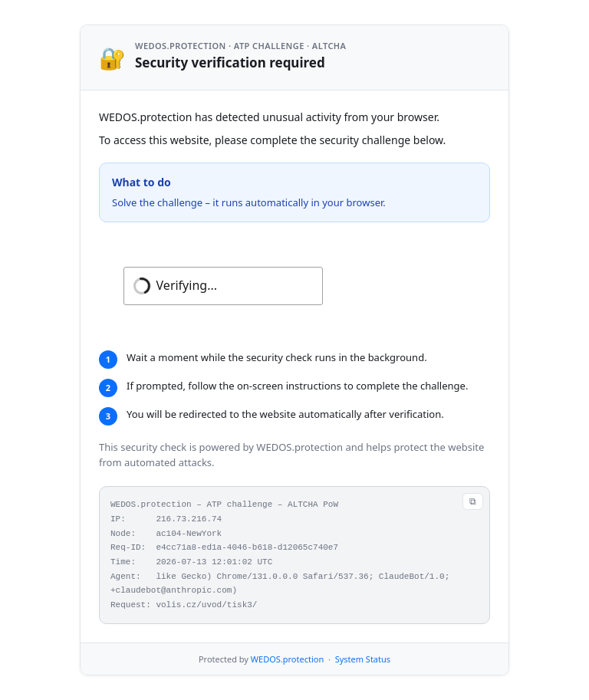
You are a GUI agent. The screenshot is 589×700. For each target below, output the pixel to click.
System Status (363, 659)
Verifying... (187, 285)
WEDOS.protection (287, 659)
